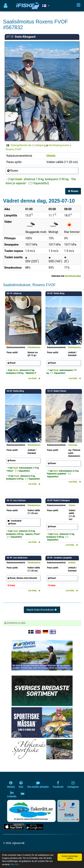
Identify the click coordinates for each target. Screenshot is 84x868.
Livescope (73, 445)
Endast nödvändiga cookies (70, 857)
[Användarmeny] (6, 6)
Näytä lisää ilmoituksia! (42, 610)
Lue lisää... (34, 378)
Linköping (40, 145)
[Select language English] (38, 632)
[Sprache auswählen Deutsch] (46, 632)
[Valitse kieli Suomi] (53, 632)
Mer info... (15, 864)
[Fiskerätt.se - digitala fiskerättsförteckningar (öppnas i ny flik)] (31, 811)
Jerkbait (72, 563)
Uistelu (51, 156)
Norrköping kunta (59, 145)
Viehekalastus (34, 347)
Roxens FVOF (14, 149)
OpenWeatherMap (73, 276)
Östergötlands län (21, 145)
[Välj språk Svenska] (31, 632)
